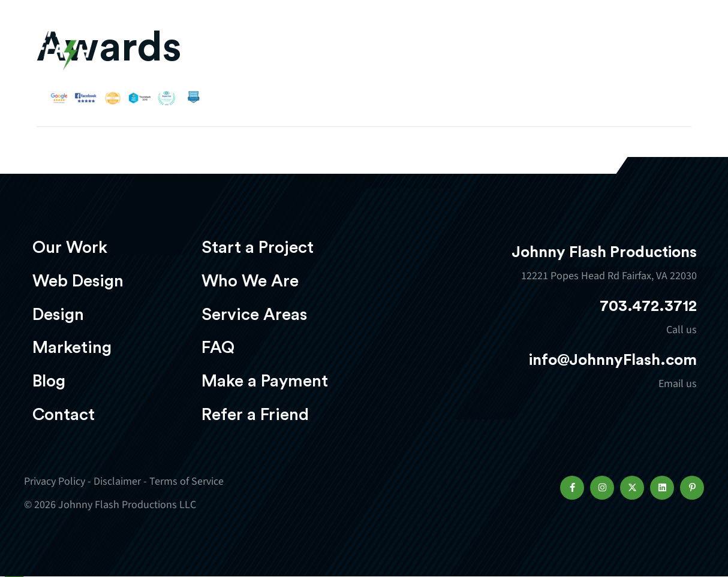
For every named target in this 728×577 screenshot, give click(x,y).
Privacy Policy (55, 481)
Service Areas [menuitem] (254, 315)
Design (396, 45)
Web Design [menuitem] (78, 281)
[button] (572, 488)
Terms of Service (186, 481)
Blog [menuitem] (49, 381)
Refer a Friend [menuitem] (255, 415)
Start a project (634, 46)
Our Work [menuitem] (70, 247)
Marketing (473, 45)
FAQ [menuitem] (218, 348)
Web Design (317, 45)
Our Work (229, 45)
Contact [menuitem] (64, 415)
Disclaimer (117, 481)
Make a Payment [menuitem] (265, 381)
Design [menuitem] (58, 315)
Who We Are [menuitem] (250, 281)
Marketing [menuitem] (72, 348)
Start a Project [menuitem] (258, 247)
